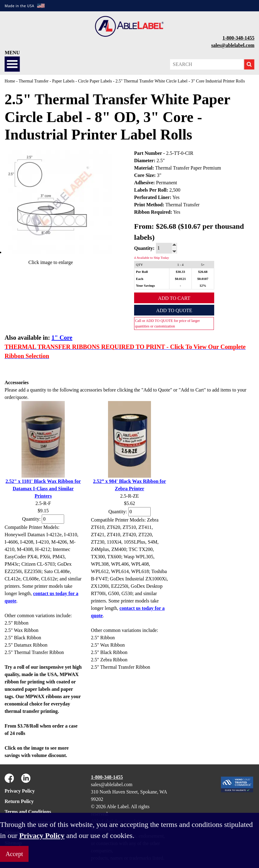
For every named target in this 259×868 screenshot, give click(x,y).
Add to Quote (174, 310)
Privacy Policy (20, 791)
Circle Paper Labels (95, 81)
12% (203, 285)
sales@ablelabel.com (233, 45)
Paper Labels (63, 81)
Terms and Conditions (28, 812)
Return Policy (19, 801)
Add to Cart (174, 298)
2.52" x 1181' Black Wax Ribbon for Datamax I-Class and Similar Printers (43, 489)
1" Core (62, 338)
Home (10, 81)
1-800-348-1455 (238, 38)
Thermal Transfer (34, 81)
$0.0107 (203, 279)
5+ (203, 265)
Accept (14, 854)
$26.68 (203, 272)
